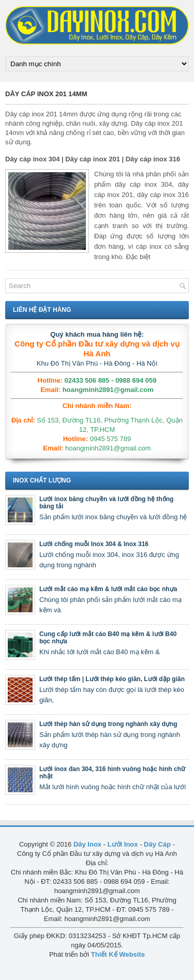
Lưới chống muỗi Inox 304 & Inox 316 (94, 544)
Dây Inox (87, 844)
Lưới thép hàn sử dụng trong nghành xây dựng (108, 724)
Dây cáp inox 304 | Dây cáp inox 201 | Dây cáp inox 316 (93, 159)
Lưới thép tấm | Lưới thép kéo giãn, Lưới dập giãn (112, 679)
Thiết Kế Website (118, 954)
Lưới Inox (123, 844)
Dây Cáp (157, 844)
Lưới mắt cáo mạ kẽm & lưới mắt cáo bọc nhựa (108, 589)
